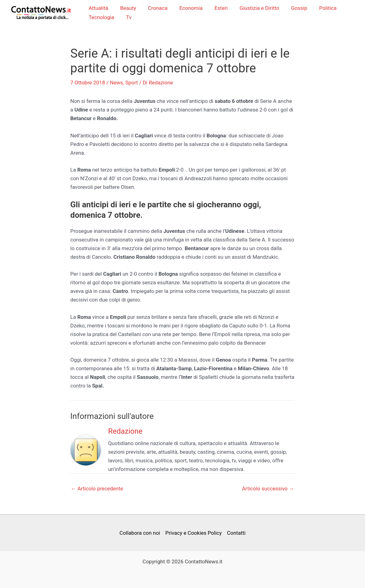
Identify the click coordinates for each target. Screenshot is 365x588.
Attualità (100, 8)
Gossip (293, 8)
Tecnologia (103, 18)
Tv (129, 18)
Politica (320, 8)
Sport (131, 83)
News (116, 83)
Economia (189, 8)
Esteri (217, 8)
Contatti (236, 533)
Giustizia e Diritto (254, 8)
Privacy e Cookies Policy (193, 533)
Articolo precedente (97, 489)
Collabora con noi (140, 533)
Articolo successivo (268, 489)
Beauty (129, 8)
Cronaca (157, 8)
